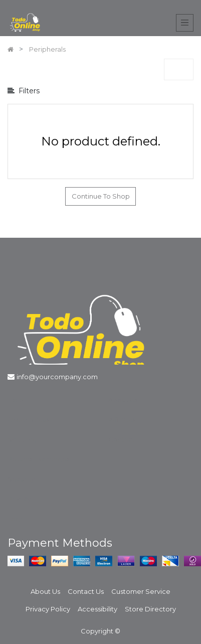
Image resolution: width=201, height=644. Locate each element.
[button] (179, 69)
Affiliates (122, 419)
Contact (122, 439)
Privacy (19, 499)
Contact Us (86, 591)
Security (21, 479)
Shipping (22, 439)
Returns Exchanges (39, 459)
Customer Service (141, 591)
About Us (123, 400)
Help (15, 400)
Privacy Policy (48, 609)
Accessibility (97, 609)
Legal (17, 519)
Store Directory (150, 609)
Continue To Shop (101, 196)
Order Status (29, 419)
